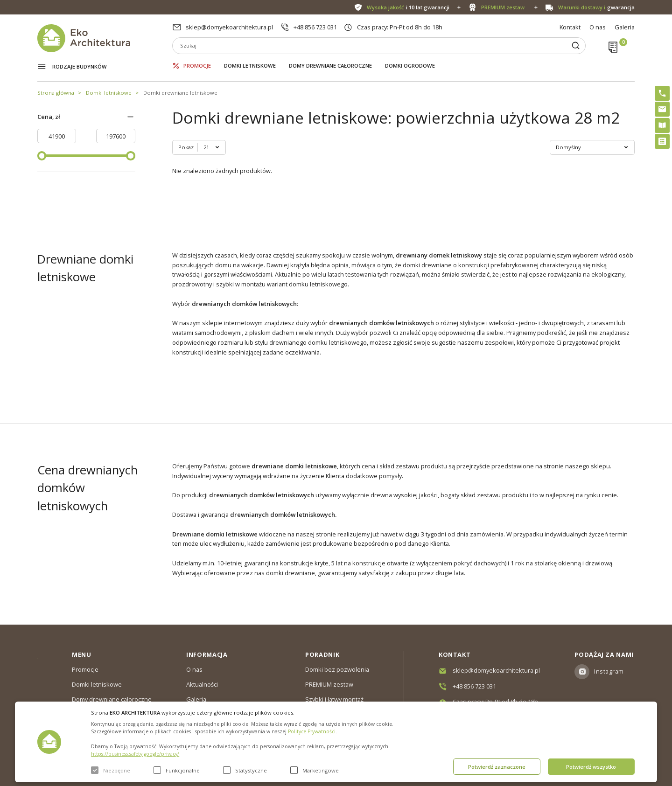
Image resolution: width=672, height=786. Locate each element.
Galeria (625, 27)
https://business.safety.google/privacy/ (135, 754)
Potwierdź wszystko (591, 767)
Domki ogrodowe (410, 66)
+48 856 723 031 (315, 27)
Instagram (609, 671)
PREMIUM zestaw (329, 684)
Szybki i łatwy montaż (334, 699)
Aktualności (202, 684)
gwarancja (596, 7)
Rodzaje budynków (80, 66)
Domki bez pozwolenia (337, 669)
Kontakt (570, 27)
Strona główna (56, 93)
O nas (598, 27)
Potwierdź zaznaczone (497, 767)
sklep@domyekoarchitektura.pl (229, 27)
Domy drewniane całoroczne (330, 66)
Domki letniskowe (250, 66)
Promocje (197, 66)
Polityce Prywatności (312, 731)
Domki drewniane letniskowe (180, 93)
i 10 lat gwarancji (408, 7)
